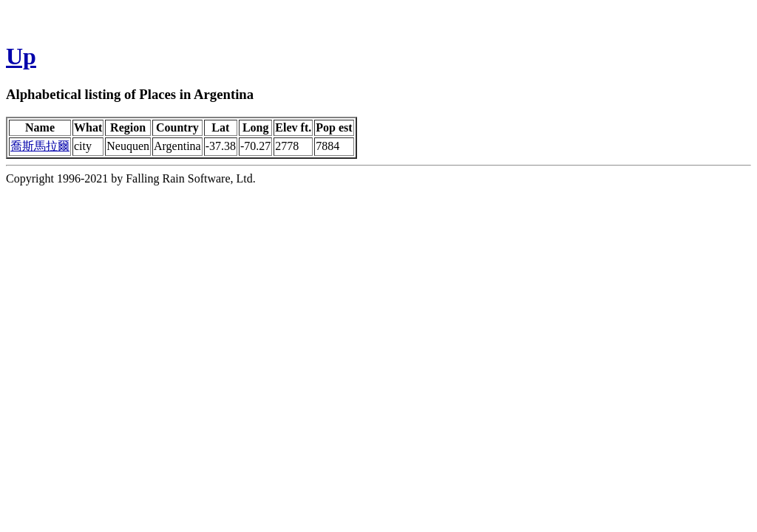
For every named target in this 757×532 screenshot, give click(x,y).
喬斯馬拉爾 (40, 146)
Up (21, 56)
